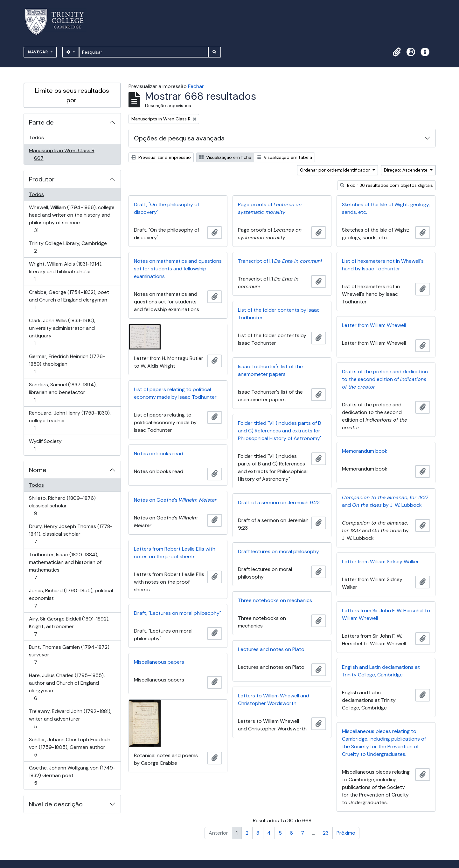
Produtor (42, 179)
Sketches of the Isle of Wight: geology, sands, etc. (386, 208)
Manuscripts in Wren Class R (62, 154)
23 (326, 833)
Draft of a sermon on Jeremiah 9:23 (279, 502)
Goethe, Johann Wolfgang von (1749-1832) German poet (72, 775)
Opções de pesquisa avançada (179, 138)
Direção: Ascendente (406, 170)
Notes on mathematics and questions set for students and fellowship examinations (178, 269)
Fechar (196, 86)
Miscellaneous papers (159, 662)
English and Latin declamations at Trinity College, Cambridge (381, 671)
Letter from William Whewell (374, 325)
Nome (38, 470)
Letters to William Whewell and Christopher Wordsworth (274, 699)
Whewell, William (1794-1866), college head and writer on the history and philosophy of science (72, 219)
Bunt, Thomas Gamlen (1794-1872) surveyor (69, 655)
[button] (397, 52)
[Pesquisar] (144, 52)
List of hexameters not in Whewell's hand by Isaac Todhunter (383, 265)
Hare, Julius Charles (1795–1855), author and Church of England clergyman (67, 687)
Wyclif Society (45, 445)
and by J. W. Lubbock (385, 501)
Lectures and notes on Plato (271, 649)
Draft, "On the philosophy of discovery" (167, 208)
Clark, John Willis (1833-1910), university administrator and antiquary (62, 332)
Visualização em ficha (225, 157)
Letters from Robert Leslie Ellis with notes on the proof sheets (175, 553)
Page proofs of (270, 208)
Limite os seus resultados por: (72, 95)
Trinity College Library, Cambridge (68, 247)
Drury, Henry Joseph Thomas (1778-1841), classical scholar (71, 534)
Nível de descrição (56, 804)
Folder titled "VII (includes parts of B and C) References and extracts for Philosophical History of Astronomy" (280, 431)
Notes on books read (159, 454)
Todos (36, 137)
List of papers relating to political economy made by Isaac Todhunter (175, 393)
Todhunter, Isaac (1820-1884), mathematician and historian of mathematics (65, 566)
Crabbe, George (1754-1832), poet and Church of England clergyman (69, 300)
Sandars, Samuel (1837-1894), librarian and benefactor (63, 392)
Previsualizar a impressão (161, 157)
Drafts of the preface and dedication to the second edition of (385, 379)
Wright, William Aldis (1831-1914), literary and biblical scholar (66, 271)
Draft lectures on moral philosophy (278, 551)
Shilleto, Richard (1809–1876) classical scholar (62, 506)
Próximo (346, 833)
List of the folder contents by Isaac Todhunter (279, 314)
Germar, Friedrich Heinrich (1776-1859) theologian (67, 364)
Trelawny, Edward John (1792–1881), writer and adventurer (70, 719)
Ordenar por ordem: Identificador (336, 170)
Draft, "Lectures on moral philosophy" (177, 613)
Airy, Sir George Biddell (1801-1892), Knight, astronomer (69, 626)
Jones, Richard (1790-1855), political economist (71, 598)
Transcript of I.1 (280, 261)
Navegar (39, 52)
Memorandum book (365, 451)
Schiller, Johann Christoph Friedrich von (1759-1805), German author (70, 747)
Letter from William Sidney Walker (380, 562)
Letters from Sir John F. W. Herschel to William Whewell (386, 614)
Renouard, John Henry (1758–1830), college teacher (70, 420)
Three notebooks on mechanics (275, 600)
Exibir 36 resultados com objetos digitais (386, 185)
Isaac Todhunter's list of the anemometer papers (270, 370)
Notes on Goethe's (175, 500)
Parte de (41, 122)
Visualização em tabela (284, 157)
